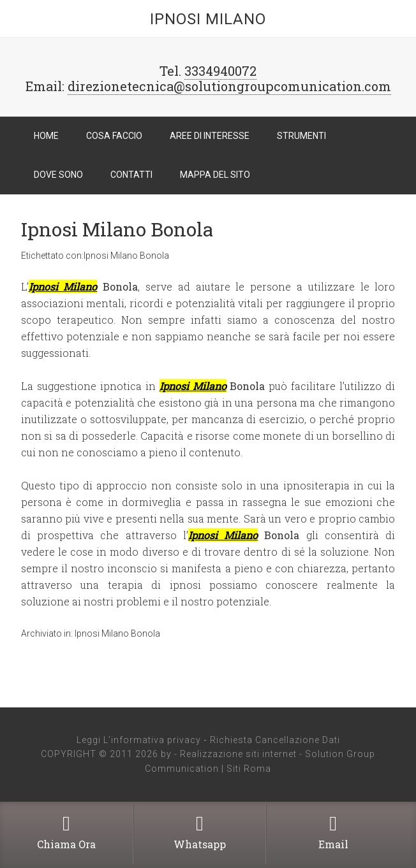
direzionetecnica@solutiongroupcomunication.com (229, 86)
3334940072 (220, 71)
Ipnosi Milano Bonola (117, 229)
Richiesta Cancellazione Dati (275, 740)
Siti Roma (249, 769)
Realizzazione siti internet (238, 754)
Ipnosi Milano (208, 19)
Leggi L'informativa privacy (139, 740)
